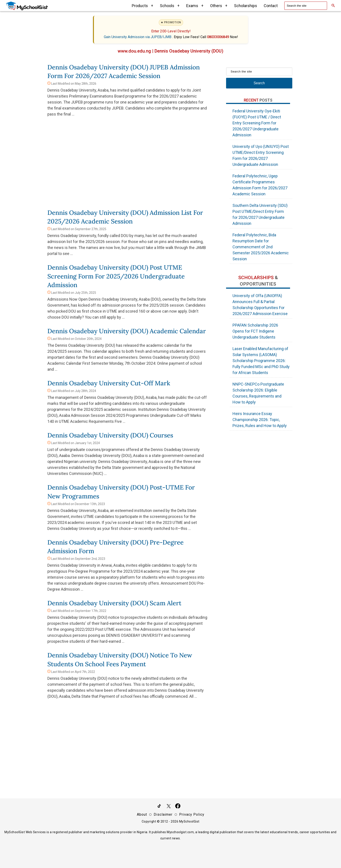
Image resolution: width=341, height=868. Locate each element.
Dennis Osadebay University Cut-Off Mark (109, 383)
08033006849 (218, 37)
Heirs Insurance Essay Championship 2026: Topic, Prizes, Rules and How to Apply (260, 420)
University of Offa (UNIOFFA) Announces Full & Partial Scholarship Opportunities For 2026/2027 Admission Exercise (260, 305)
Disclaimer (163, 814)
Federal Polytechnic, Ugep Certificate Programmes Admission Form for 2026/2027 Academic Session (260, 185)
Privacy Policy (192, 814)
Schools (170, 6)
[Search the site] (306, 6)
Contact (271, 6)
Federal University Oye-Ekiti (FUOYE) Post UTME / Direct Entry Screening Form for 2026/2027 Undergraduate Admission (257, 123)
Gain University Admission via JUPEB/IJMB (138, 37)
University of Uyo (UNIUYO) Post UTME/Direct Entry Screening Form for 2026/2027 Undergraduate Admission (261, 155)
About (142, 814)
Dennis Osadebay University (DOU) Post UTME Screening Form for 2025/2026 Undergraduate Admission (116, 276)
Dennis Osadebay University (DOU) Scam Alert (114, 603)
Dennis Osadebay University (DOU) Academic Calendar (127, 331)
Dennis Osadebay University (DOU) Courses (110, 435)
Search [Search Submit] (259, 83)
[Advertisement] (128, 166)
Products (142, 6)
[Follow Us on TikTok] (159, 807)
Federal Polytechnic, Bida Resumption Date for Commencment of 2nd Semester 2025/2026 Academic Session (261, 247)
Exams (195, 6)
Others (219, 6)
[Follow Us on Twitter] (169, 807)
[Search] (333, 6)
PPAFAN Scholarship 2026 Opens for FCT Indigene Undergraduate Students (255, 331)
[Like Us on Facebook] (178, 807)
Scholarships (246, 6)
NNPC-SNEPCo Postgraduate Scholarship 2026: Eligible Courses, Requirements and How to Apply (258, 393)
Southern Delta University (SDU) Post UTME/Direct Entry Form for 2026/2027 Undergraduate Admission (260, 214)
